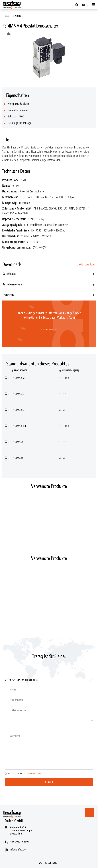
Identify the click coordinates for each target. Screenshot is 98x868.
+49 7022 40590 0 (20, 842)
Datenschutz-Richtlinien (32, 774)
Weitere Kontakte (48, 863)
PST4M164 (17, 442)
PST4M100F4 (19, 426)
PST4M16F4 (18, 394)
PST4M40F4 (18, 410)
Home (7, 16)
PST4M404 (17, 458)
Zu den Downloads (87, 265)
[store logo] (12, 5)
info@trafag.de (18, 850)
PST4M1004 (18, 378)
